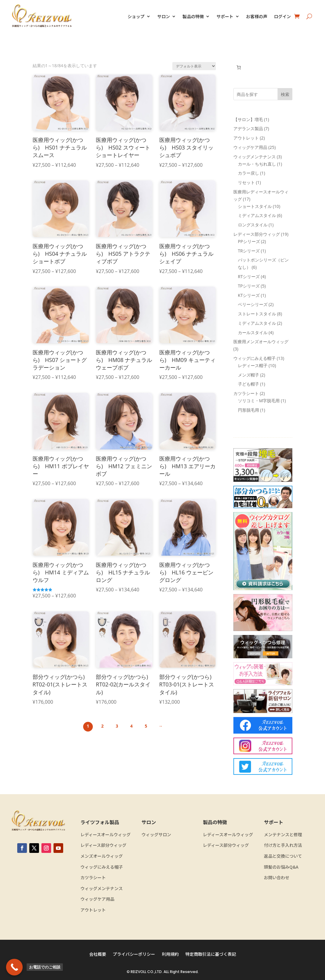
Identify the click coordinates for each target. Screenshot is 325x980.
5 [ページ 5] (146, 726)
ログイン (282, 16)
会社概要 (98, 954)
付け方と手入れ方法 (283, 845)
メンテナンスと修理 (283, 835)
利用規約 (170, 954)
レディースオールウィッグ (106, 835)
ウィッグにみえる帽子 (102, 867)
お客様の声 (257, 16)
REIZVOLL (138, 972)
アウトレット (93, 910)
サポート (225, 16)
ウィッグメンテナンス (102, 888)
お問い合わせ (277, 878)
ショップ (136, 16)
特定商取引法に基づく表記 (211, 954)
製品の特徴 (193, 16)
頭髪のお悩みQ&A (281, 867)
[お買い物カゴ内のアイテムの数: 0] (239, 67)
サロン (164, 16)
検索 (285, 94)
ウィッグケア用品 (97, 899)
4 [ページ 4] (132, 726)
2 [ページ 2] (102, 726)
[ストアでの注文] (194, 66)
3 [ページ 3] (117, 726)
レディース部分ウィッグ (103, 845)
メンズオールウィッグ (102, 856)
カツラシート (93, 878)
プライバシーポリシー (134, 954)
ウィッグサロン (156, 835)
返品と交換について (283, 856)
